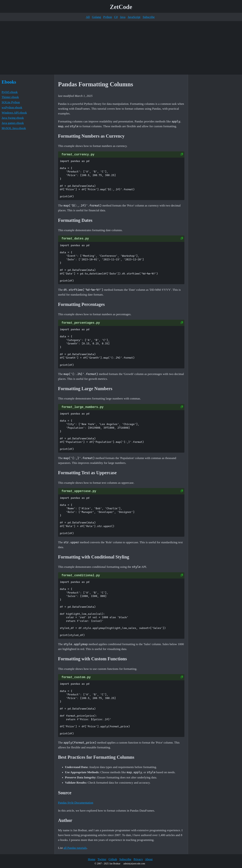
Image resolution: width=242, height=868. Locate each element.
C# (116, 17)
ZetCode (121, 7)
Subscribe (149, 17)
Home (92, 859)
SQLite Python (11, 102)
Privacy (138, 859)
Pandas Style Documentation (76, 803)
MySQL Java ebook (14, 128)
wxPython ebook (12, 107)
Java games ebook (13, 123)
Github (113, 859)
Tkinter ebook (10, 97)
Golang (97, 17)
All (88, 17)
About (149, 859)
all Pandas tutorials (75, 848)
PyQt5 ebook (10, 92)
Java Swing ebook (13, 118)
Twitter (102, 859)
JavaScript (134, 17)
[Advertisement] (121, 48)
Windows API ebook (14, 113)
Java (123, 17)
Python (108, 17)
